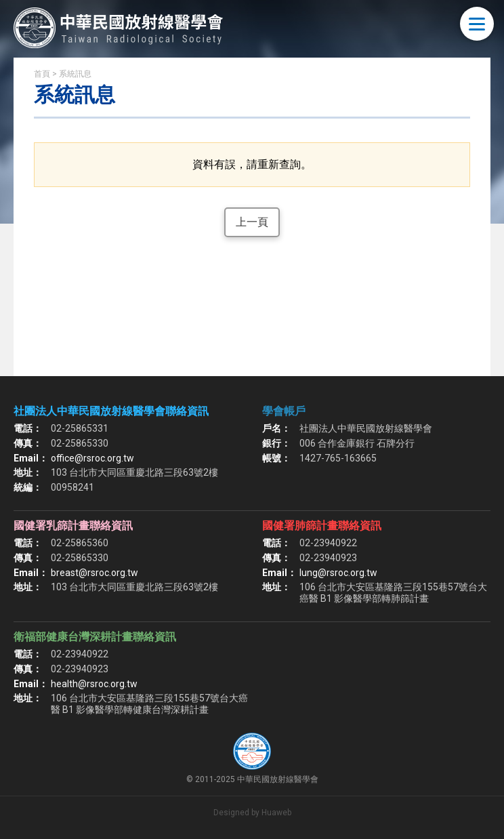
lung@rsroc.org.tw (338, 573)
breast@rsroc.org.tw (94, 573)
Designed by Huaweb (252, 813)
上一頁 (252, 222)
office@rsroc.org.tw (92, 458)
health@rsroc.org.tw (94, 684)
